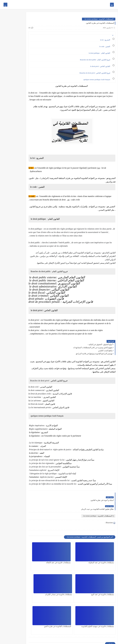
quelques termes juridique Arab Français (97, 80)
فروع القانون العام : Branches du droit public (95, 60)
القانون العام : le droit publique (99, 53)
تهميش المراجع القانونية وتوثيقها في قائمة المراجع (94, 357)
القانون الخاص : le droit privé (100, 66)
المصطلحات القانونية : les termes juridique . (99, 19)
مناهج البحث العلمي (105, 354)
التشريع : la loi (105, 40)
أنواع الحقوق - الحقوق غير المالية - (100, 348)
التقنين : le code (105, 46)
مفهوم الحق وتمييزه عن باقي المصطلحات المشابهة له (93, 351)
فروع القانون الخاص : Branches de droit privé (95, 73)
